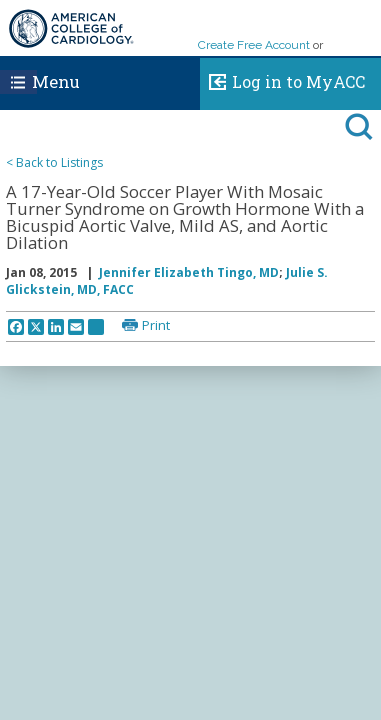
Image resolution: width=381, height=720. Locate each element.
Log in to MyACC (282, 79)
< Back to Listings (54, 162)
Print (156, 325)
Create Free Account (254, 45)
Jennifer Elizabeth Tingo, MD (189, 272)
